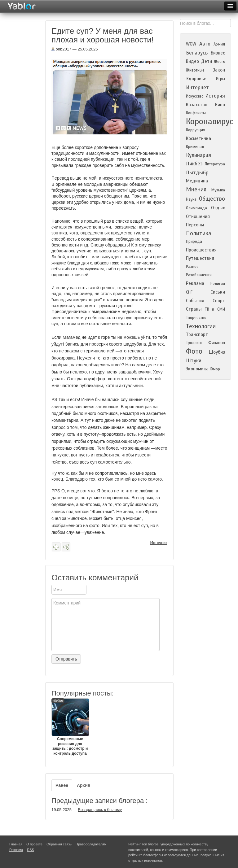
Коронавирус (210, 121)
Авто (205, 44)
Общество (212, 199)
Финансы (217, 343)
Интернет (197, 87)
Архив (84, 785)
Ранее (62, 785)
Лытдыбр (197, 173)
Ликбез (194, 164)
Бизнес (218, 53)
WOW (191, 44)
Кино (220, 105)
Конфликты (196, 113)
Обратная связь (59, 844)
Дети (207, 61)
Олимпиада (196, 208)
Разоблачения (199, 275)
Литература (215, 164)
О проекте (34, 844)
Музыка (218, 190)
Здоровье (196, 79)
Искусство (195, 96)
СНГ (189, 292)
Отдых (218, 208)
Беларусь (197, 53)
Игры (220, 79)
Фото (194, 351)
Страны (194, 309)
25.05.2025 (88, 49)
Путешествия (200, 258)
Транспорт (197, 334)
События (195, 301)
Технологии (201, 326)
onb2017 (61, 49)
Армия (219, 44)
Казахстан (197, 105)
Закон (219, 70)
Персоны (195, 225)
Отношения (198, 216)
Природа (194, 242)
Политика (199, 233)
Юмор (215, 369)
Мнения (196, 189)
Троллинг (194, 343)
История (215, 96)
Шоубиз (217, 352)
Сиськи (218, 292)
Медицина (197, 181)
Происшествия (201, 250)
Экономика (197, 369)
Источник (159, 543)
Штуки (194, 361)
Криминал (195, 147)
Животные (195, 70)
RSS (31, 850)
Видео (192, 61)
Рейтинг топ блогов (143, 844)
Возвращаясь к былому (100, 810)
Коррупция (196, 130)
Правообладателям (91, 844)
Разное (192, 267)
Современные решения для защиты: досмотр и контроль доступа (70, 727)
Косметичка (198, 138)
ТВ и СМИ (215, 309)
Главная (16, 844)
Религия (218, 284)
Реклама (195, 283)
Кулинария (198, 155)
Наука (191, 199)
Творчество (196, 318)
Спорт (219, 301)
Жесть (219, 62)
